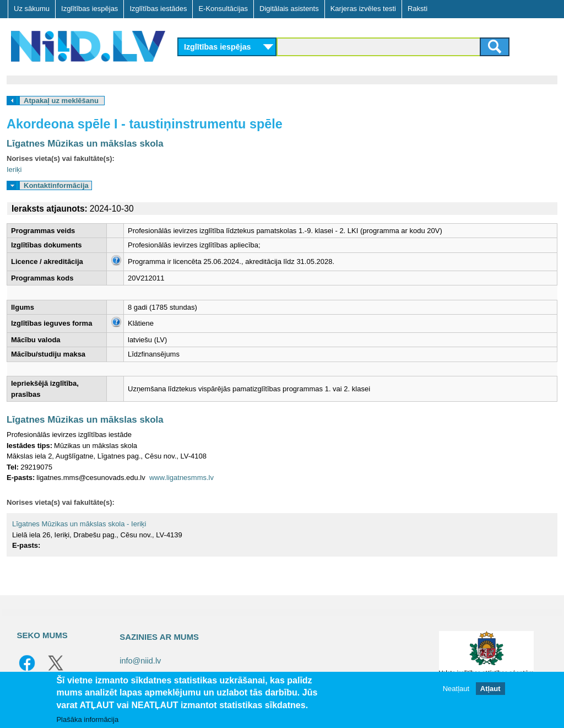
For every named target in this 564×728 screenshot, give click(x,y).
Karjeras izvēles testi (363, 9)
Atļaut (490, 689)
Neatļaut (456, 689)
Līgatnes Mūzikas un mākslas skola (85, 144)
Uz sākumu (32, 9)
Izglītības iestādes (158, 9)
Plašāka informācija (87, 719)
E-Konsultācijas (223, 9)
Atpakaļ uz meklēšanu (61, 101)
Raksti (417, 9)
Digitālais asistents (289, 9)
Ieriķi (14, 169)
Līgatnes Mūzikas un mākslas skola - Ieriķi (79, 524)
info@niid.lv (140, 661)
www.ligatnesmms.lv (181, 478)
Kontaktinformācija (56, 185)
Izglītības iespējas (90, 9)
